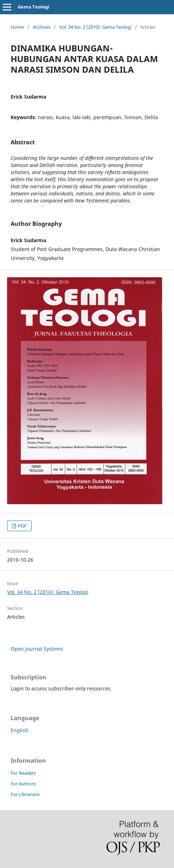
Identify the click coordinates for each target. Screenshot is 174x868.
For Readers (23, 773)
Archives (42, 27)
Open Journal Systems (37, 649)
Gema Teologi (34, 7)
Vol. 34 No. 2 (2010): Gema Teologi (95, 27)
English (20, 730)
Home (17, 27)
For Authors (23, 784)
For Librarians (25, 794)
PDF (22, 526)
